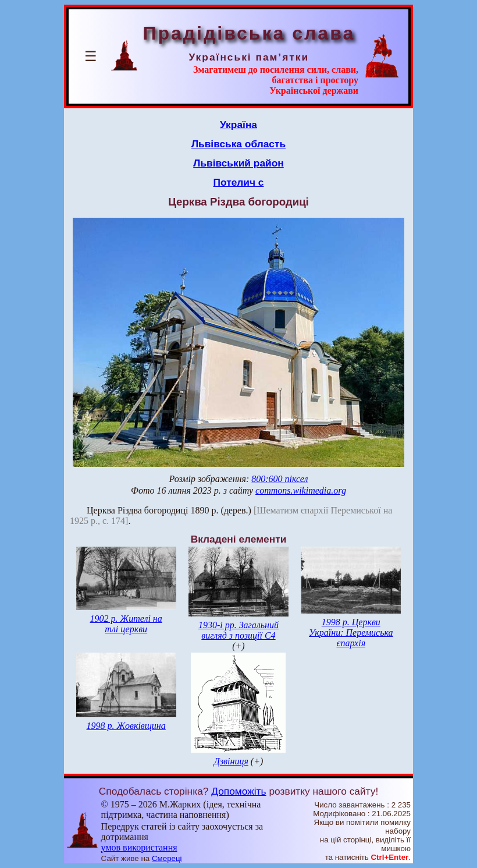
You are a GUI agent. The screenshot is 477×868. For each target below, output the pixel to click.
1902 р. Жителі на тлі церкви (126, 624)
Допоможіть (238, 791)
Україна (238, 125)
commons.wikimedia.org (301, 490)
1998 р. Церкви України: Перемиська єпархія (351, 633)
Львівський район (238, 163)
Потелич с (239, 182)
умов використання (139, 847)
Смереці (167, 858)
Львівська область (238, 144)
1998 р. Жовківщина (126, 726)
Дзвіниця (231, 761)
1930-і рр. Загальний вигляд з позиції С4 (238, 630)
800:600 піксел (280, 479)
